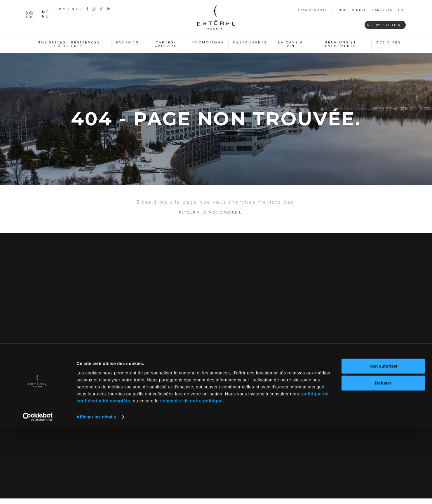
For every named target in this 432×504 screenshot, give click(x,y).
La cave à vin (291, 44)
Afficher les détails (96, 492)
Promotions (208, 42)
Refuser (383, 459)
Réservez (373, 25)
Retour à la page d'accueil (210, 218)
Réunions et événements (341, 44)
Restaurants (250, 42)
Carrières (382, 10)
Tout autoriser (383, 442)
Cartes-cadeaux (166, 44)
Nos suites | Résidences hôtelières (69, 44)
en (401, 10)
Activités (389, 42)
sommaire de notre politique (191, 476)
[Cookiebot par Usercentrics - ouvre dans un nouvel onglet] (38, 493)
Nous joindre (352, 10)
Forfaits (128, 42)
